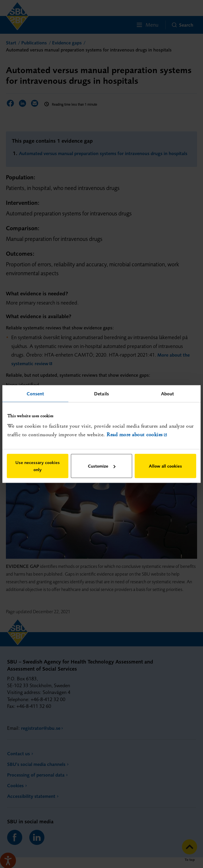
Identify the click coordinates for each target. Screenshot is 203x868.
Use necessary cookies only (38, 466)
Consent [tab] (36, 393)
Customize (102, 466)
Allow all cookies (165, 466)
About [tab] (168, 393)
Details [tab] (101, 393)
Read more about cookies (135, 434)
